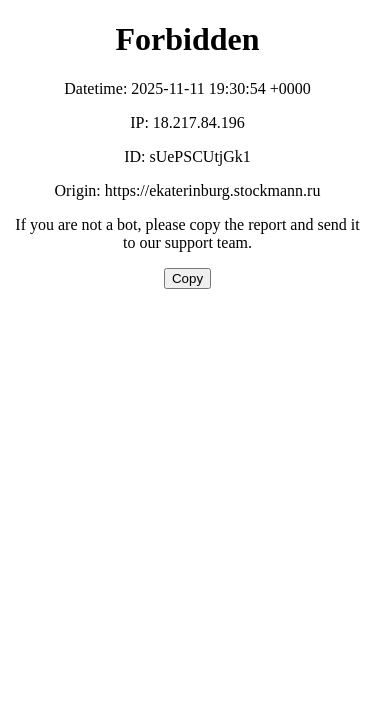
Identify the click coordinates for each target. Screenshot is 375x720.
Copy (187, 278)
